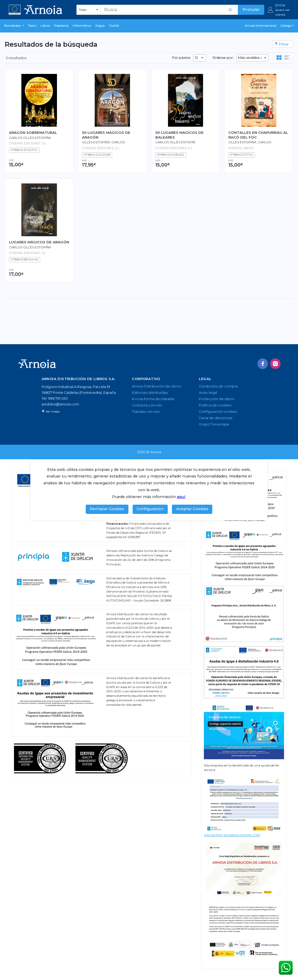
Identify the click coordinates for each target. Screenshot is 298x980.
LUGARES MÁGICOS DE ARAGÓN (39, 242)
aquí (181, 497)
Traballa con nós (146, 412)
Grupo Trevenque (214, 424)
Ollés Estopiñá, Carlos (250, 142)
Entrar (280, 5)
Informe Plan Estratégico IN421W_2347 (232, 835)
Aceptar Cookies (192, 509)
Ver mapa (51, 411)
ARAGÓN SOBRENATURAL (33, 132)
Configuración (150, 509)
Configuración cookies (218, 412)
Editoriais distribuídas (150, 393)
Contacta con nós (147, 405)
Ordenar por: (223, 58)
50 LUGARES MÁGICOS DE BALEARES (179, 135)
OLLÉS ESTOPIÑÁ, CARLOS (103, 142)
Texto (32, 26)
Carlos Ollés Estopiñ (175, 142)
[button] (14, 26)
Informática (82, 26)
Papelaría (61, 26)
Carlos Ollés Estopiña (30, 138)
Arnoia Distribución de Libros (156, 386)
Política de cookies (215, 405)
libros (45, 26)
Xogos (100, 26)
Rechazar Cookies (107, 509)
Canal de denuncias (216, 418)
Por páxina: (181, 58)
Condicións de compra (218, 386)
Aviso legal (208, 393)
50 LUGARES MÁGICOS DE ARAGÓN (106, 135)
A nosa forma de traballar (153, 399)
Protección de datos (217, 399)
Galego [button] (286, 26)
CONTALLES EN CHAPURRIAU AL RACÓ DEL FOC (258, 135)
